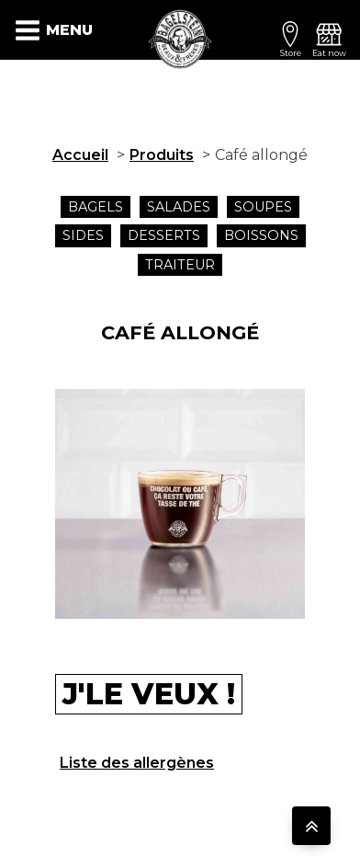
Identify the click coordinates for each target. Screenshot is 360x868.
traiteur (180, 265)
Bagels (96, 207)
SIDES (83, 235)
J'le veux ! (149, 694)
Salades (179, 207)
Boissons (261, 235)
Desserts (164, 235)
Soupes (263, 207)
